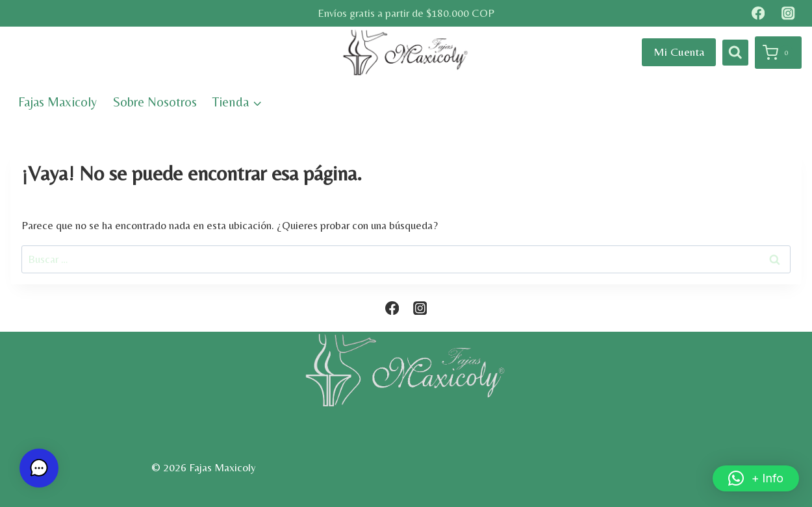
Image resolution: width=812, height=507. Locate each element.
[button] (756, 478)
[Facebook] (758, 13)
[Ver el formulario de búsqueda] (735, 53)
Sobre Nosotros (155, 102)
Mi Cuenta (679, 52)
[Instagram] (788, 13)
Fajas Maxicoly (57, 102)
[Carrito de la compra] (778, 53)
